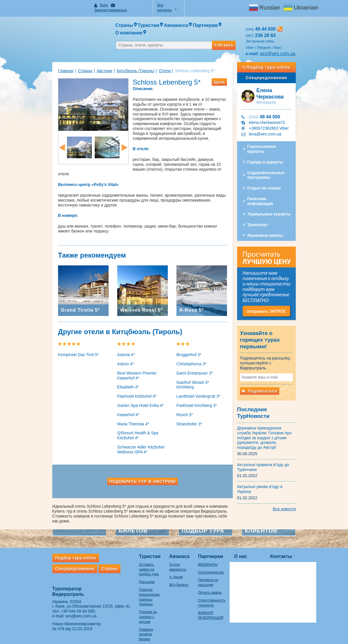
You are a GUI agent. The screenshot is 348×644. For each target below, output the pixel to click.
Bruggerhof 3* (189, 341)
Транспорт (269, 200)
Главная (43, 60)
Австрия (82, 60)
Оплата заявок (205, 574)
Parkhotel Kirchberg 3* (197, 387)
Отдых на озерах (275, 168)
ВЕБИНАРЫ (203, 546)
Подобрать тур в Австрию (137, 468)
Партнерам (206, 538)
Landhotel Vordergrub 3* (198, 378)
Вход (89, 5)
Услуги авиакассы (170, 546)
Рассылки (124, 559)
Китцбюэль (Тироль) (113, 60)
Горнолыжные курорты (282, 132)
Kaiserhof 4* (117, 401)
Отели (142, 60)
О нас (242, 538)
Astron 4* (114, 350)
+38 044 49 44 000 (55, 593)
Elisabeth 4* (117, 373)
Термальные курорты (280, 190)
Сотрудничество (206, 554)
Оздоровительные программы (277, 156)
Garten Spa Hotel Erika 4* (129, 392)
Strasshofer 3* (189, 405)
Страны (62, 60)
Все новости (307, 471)
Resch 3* (185, 396)
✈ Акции (162, 554)
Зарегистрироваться (119, 5)
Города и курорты (277, 142)
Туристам (127, 538)
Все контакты (164, 5)
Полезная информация (281, 179)
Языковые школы (276, 211)
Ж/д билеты (165, 561)
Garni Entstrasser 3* (195, 360)
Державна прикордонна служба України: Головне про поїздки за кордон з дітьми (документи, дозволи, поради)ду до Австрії (278, 407)
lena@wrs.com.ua (276, 119)
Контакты (283, 538)
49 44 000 (276, 102)
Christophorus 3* (191, 350)
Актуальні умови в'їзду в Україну (279, 453)
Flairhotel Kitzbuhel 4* (126, 383)
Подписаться (271, 369)
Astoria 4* (115, 341)
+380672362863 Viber (280, 113)
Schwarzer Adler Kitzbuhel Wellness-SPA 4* (130, 436)
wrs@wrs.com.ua (289, 43)
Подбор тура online (283, 57)
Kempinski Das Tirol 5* (56, 341)
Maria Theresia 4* (122, 410)
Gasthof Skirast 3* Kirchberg (202, 368)
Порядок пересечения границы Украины (131, 571)
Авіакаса (165, 538)
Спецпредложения (283, 67)
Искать (235, 33)
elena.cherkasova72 (278, 108)
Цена (231, 72)
